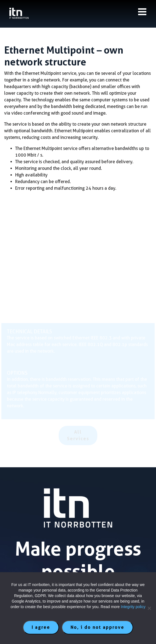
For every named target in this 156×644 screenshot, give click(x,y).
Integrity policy (133, 607)
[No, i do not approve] (149, 608)
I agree (41, 627)
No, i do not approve (97, 627)
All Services (78, 435)
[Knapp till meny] (142, 12)
